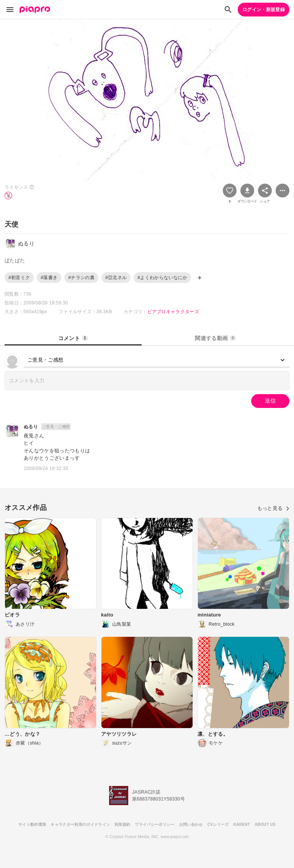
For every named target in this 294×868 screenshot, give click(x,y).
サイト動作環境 (32, 824)
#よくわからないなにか (162, 278)
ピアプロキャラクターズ (173, 312)
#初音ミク (19, 278)
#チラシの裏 (81, 278)
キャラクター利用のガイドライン (80, 824)
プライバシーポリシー (154, 824)
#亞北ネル (116, 278)
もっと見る (273, 508)
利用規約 (122, 824)
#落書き (49, 278)
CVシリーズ (218, 824)
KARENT (242, 824)
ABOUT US (265, 824)
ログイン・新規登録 (264, 10)
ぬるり (31, 427)
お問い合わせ (191, 824)
